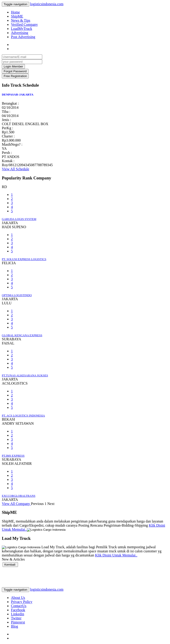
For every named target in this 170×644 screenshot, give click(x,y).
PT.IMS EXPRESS (13, 456)
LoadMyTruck (22, 29)
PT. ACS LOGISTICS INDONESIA (23, 415)
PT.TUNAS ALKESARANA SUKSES (25, 375)
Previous (37, 504)
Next (51, 504)
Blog (14, 626)
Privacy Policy (22, 602)
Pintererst (18, 622)
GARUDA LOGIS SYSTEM (19, 219)
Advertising (20, 33)
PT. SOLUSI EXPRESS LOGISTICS (24, 259)
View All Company (16, 504)
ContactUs (19, 606)
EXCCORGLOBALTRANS (19, 496)
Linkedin (18, 614)
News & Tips (21, 20)
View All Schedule (16, 169)
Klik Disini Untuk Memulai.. (116, 555)
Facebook (18, 610)
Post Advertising (23, 37)
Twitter (16, 618)
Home (15, 12)
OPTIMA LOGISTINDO (17, 295)
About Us (18, 598)
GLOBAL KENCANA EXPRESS (22, 335)
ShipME (17, 16)
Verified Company (24, 25)
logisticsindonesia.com (47, 4)
